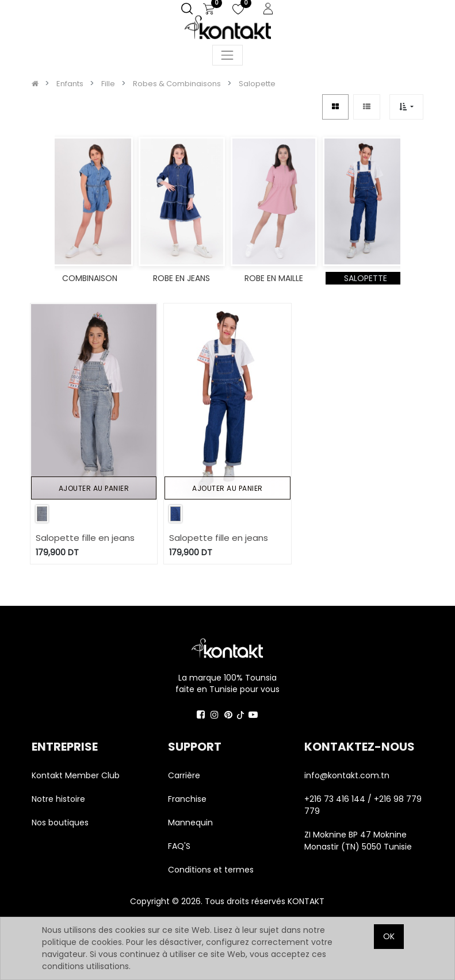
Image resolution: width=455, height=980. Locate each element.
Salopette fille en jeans (85, 538)
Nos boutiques (60, 823)
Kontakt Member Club (76, 775)
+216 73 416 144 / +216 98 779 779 (363, 805)
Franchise (187, 799)
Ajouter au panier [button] (94, 488)
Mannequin (192, 823)
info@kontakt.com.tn (348, 775)
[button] (406, 107)
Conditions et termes (211, 870)
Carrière (184, 775)
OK (389, 936)
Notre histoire (58, 799)
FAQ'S (179, 846)
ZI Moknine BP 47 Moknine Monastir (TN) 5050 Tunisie (358, 841)
